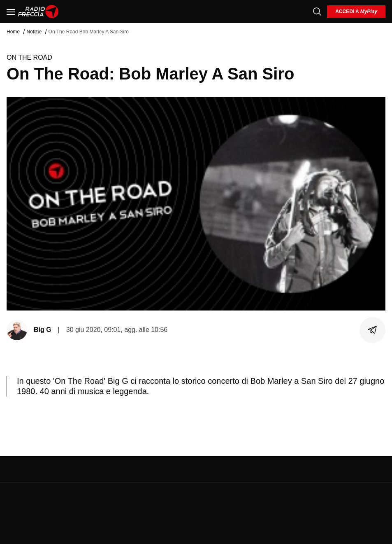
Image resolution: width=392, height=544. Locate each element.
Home (13, 32)
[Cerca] (317, 12)
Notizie (34, 32)
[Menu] (11, 12)
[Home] (38, 12)
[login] (356, 12)
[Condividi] (373, 330)
